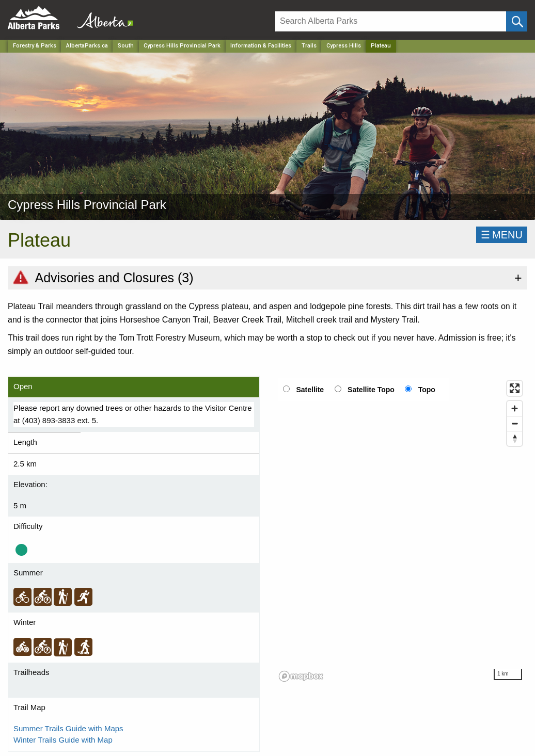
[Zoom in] (515, 408)
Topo (427, 390)
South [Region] (126, 46)
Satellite (310, 390)
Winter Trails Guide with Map (63, 740)
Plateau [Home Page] (381, 46)
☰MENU (502, 235)
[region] (401, 530)
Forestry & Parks (35, 46)
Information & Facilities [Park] (261, 46)
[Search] (391, 21)
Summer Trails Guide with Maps (68, 728)
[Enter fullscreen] (515, 388)
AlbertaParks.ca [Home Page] (87, 46)
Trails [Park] (309, 46)
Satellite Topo (371, 390)
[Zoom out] (515, 423)
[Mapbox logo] (301, 676)
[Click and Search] (517, 21)
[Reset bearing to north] (515, 438)
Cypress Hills (344, 46)
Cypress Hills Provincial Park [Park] (182, 46)
